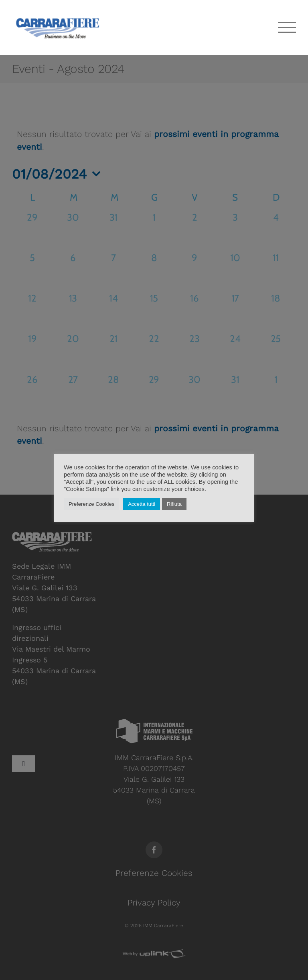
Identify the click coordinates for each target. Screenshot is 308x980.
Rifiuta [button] (174, 504)
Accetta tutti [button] (142, 504)
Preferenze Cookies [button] (91, 504)
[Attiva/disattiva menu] (287, 27)
